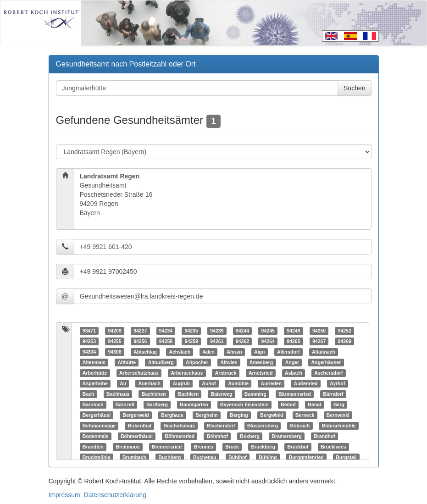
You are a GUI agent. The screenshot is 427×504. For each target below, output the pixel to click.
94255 (114, 341)
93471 (89, 331)
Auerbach (150, 383)
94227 (140, 331)
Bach (89, 394)
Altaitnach (324, 352)
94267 (319, 341)
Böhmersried (180, 436)
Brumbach (134, 457)
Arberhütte (95, 373)
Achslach (180, 352)
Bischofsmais (179, 426)
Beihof (288, 404)
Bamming (255, 394)
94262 (242, 341)
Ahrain (234, 352)
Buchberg (169, 457)
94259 (191, 341)
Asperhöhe (95, 383)
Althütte (127, 362)
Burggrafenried (306, 457)
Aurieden (272, 383)
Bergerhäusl (97, 415)
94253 (89, 341)
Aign (259, 352)
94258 (166, 341)
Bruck (232, 447)
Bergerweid (136, 415)
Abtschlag (145, 352)
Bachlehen (154, 394)
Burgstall (346, 457)
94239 (217, 331)
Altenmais (94, 362)
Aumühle (238, 383)
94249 (293, 331)
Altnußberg (161, 362)
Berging (239, 415)
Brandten (93, 447)
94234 (166, 331)
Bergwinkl (272, 415)
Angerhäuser (326, 362)
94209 (114, 331)
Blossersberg (263, 426)
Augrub (181, 383)
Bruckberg (263, 447)
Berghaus (172, 415)
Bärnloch (93, 404)
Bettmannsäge (99, 426)
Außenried (306, 383)
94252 (345, 331)
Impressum (64, 495)
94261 (217, 341)
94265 (293, 341)
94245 (268, 331)
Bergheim (206, 415)
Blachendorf (221, 426)
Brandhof (324, 436)
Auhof (209, 383)
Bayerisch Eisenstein (244, 404)
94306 (114, 352)
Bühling (268, 457)
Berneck (305, 415)
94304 (89, 352)
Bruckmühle (97, 457)
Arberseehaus (187, 373)
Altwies (229, 362)
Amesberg (261, 362)
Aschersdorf (328, 373)
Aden (209, 352)
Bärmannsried (295, 394)
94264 (268, 341)
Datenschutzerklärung (115, 495)
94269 (345, 341)
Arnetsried (261, 373)
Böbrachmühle (339, 426)
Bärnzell (125, 404)
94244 (242, 331)
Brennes (204, 447)
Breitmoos (128, 447)
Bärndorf (333, 394)
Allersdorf (288, 352)
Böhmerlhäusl (137, 436)
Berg (339, 404)
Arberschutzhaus (139, 373)
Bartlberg (157, 404)
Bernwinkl (338, 415)
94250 (319, 331)
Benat (314, 404)
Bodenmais (96, 436)
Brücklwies (333, 447)
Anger (292, 362)
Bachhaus (118, 394)
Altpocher (197, 362)
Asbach (294, 373)
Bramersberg (286, 436)
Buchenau (205, 457)
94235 (191, 331)
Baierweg (222, 394)
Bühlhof (238, 457)
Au (123, 383)
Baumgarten (194, 404)
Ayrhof (337, 383)
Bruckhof (298, 447)
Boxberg (250, 436)
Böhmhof (217, 436)
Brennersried (167, 447)
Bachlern (188, 394)
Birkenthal (140, 426)
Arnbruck (226, 373)
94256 (140, 341)
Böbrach (300, 426)
